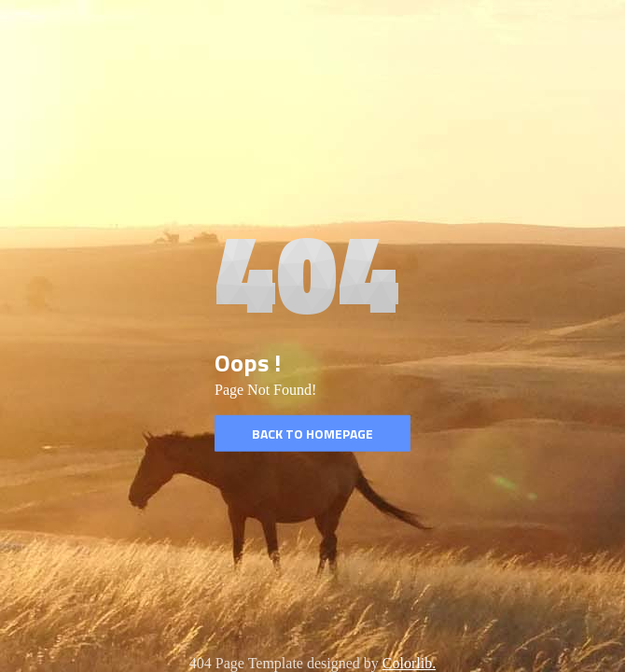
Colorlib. (409, 663)
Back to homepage (312, 434)
